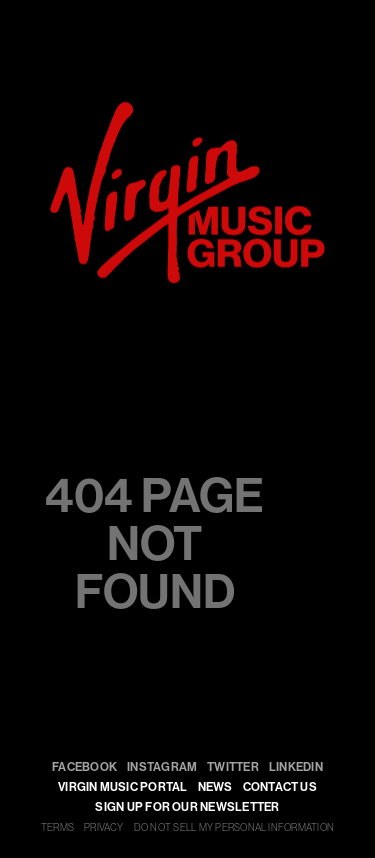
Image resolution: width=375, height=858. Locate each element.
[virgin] (187, 109)
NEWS (215, 787)
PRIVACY (104, 827)
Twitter (233, 767)
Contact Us (280, 787)
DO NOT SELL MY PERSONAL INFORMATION (234, 827)
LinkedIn (296, 767)
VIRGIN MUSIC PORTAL (123, 787)
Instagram (162, 767)
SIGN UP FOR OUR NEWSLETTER (187, 807)
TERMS (57, 827)
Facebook (84, 767)
